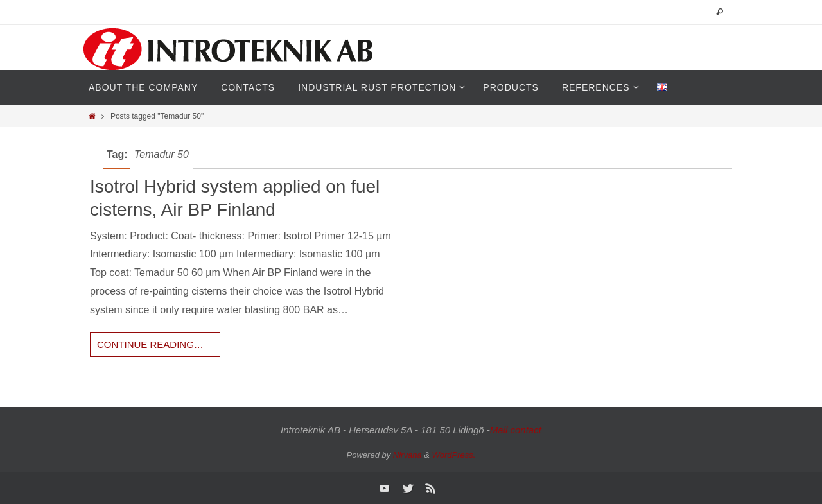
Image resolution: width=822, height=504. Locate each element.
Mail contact (516, 430)
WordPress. (454, 455)
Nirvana (407, 455)
